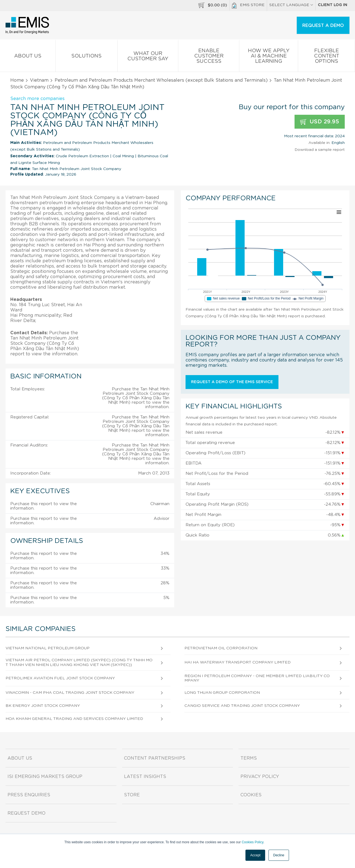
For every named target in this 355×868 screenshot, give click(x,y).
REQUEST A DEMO (323, 26)
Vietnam (39, 80)
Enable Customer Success (209, 57)
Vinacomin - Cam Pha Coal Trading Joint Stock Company (70, 693)
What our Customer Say (148, 57)
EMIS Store (248, 6)
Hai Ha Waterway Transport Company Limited (238, 662)
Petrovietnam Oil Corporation (221, 648)
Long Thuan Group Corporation (222, 693)
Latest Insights (145, 777)
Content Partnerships (155, 758)
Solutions (87, 57)
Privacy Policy (260, 777)
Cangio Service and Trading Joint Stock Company (242, 706)
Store (132, 795)
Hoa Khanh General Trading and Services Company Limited (74, 719)
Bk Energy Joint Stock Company (43, 706)
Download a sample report (320, 150)
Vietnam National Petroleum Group (48, 648)
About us (28, 57)
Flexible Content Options (326, 57)
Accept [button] (255, 855)
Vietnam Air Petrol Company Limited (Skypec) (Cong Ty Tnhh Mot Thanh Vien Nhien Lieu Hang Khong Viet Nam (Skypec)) (79, 663)
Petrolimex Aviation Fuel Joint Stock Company (60, 678)
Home (17, 80)
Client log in (333, 5)
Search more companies (37, 99)
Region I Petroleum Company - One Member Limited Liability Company (257, 678)
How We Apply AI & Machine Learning (269, 57)
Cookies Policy (252, 842)
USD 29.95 (320, 122)
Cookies (251, 795)
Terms (249, 758)
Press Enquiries (29, 795)
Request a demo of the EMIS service (232, 382)
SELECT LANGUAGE (291, 5)
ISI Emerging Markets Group (45, 777)
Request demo (26, 813)
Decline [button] (279, 855)
